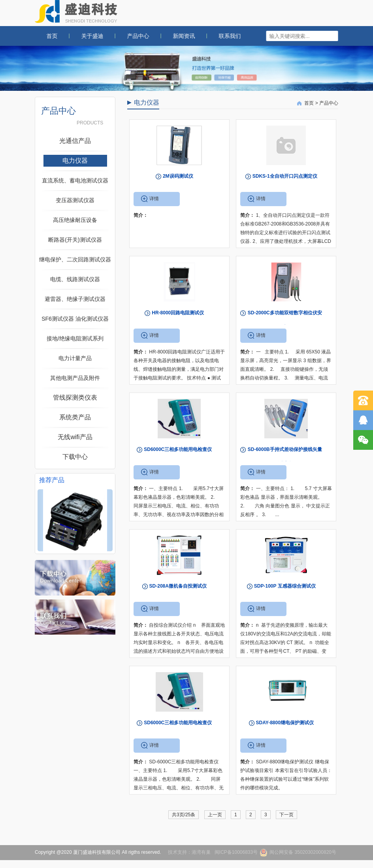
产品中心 (133, 36)
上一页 (215, 815)
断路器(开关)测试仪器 (75, 240)
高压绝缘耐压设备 (75, 220)
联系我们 (224, 36)
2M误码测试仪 (178, 176)
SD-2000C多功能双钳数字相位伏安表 (285, 320)
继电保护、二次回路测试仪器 (75, 259)
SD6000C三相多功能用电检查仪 (178, 449)
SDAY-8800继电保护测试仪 (285, 723)
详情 (154, 199)
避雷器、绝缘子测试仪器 (75, 299)
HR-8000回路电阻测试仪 (178, 313)
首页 (47, 36)
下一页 (286, 815)
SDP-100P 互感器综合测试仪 (285, 586)
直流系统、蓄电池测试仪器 (75, 180)
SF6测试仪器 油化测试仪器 (75, 319)
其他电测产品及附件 (75, 378)
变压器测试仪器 (75, 200)
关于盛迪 (87, 36)
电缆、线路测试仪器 (75, 279)
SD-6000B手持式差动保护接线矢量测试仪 (285, 457)
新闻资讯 (179, 36)
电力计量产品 (75, 358)
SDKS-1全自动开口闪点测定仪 (285, 176)
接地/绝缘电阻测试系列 (75, 338)
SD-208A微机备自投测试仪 (178, 586)
